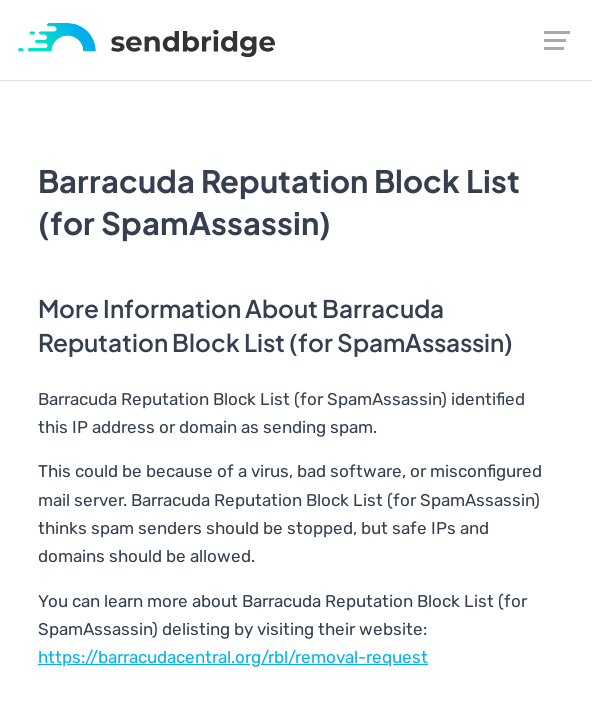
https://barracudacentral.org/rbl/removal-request (233, 657)
